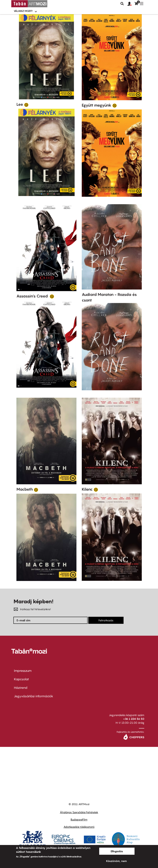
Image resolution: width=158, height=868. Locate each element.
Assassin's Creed (33, 296)
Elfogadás (117, 851)
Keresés (122, 4)
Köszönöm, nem (116, 861)
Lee (20, 104)
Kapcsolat (21, 679)
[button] (131, 4)
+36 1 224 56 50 (134, 719)
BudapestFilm (79, 819)
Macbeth (25, 489)
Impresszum (23, 671)
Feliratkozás (106, 620)
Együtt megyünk (97, 105)
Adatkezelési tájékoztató (79, 827)
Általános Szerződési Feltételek (79, 812)
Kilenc (87, 489)
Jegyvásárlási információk (34, 696)
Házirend (21, 688)
